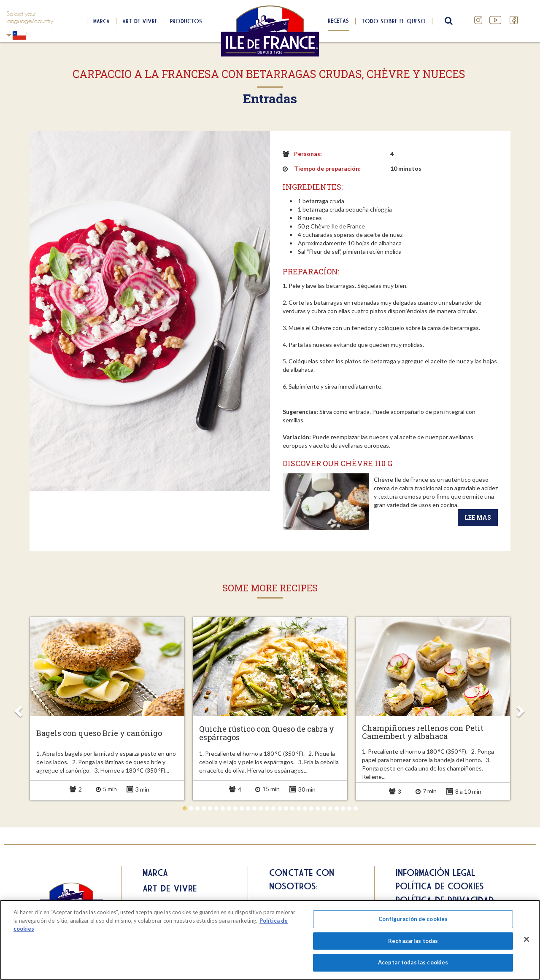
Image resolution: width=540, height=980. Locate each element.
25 (337, 808)
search (448, 21)
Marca (101, 21)
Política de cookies (440, 886)
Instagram (478, 20)
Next (520, 709)
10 (242, 808)
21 (311, 808)
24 (330, 808)
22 (318, 808)
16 (280, 808)
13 (261, 808)
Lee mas (478, 517)
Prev (20, 709)
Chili (9, 35)
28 (356, 808)
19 (299, 808)
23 (324, 808)
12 (254, 808)
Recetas (338, 21)
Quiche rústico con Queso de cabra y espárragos (267, 733)
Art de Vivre (140, 21)
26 (343, 808)
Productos (186, 21)
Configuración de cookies (413, 919)
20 (305, 808)
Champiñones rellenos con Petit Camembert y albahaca (423, 733)
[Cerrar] (526, 940)
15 (273, 808)
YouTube (496, 20)
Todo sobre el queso (394, 21)
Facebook (514, 20)
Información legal (436, 873)
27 (349, 808)
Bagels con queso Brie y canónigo (99, 733)
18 (292, 808)
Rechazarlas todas (413, 941)
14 (267, 808)
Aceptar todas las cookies (413, 962)
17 (286, 808)
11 (248, 808)
